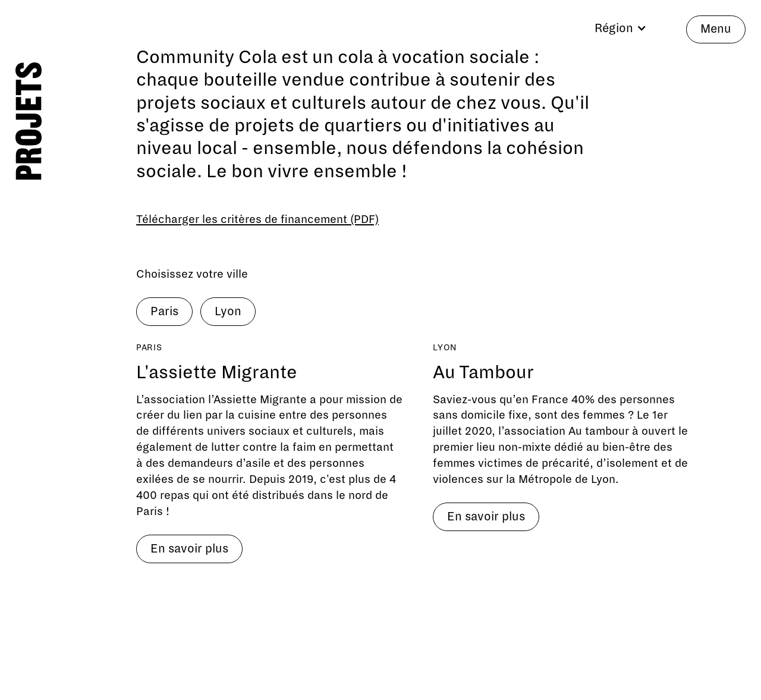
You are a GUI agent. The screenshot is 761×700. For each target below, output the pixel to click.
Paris (164, 311)
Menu (716, 29)
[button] (620, 29)
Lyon (228, 311)
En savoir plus (189, 549)
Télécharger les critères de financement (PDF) (257, 219)
